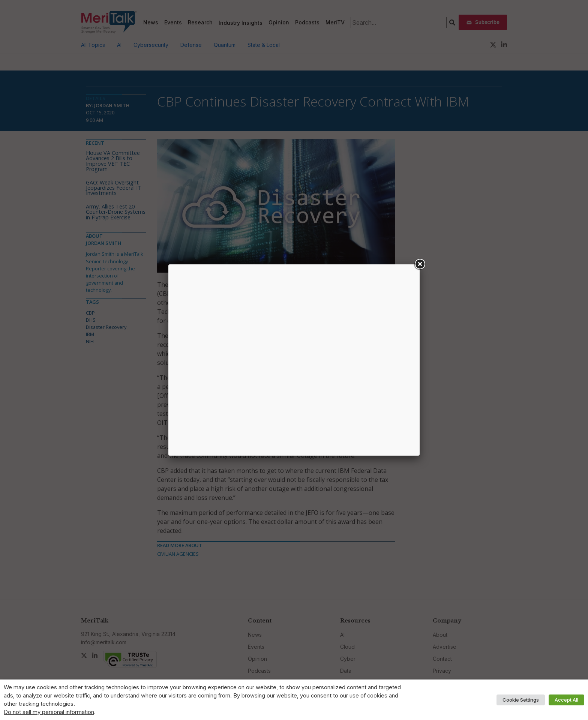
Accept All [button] (566, 700)
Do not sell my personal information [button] (49, 712)
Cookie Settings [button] (521, 700)
